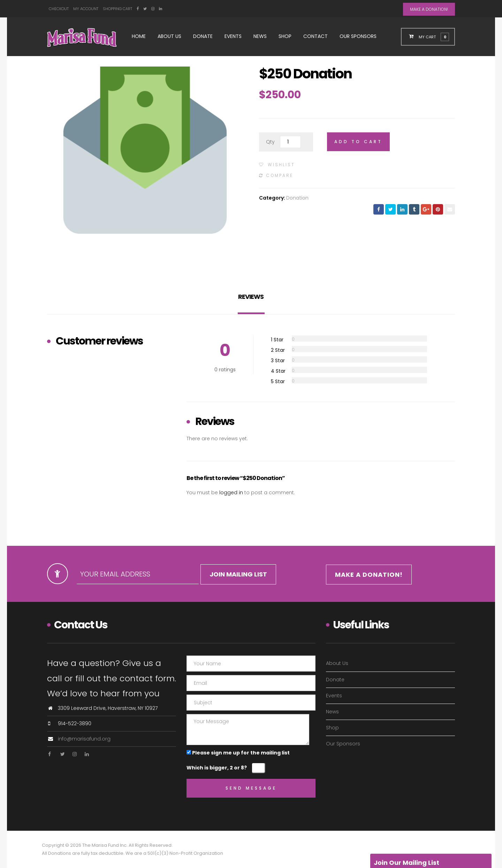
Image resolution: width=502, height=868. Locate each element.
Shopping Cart (117, 9)
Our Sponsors (358, 36)
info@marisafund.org (84, 739)
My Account (86, 9)
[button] (432, 37)
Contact (315, 36)
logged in (231, 493)
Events (233, 36)
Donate (203, 36)
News (260, 36)
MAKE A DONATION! (429, 9)
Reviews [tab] (251, 297)
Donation (297, 198)
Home (139, 36)
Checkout (59, 9)
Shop (285, 36)
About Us (169, 36)
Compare (280, 175)
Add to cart (358, 142)
